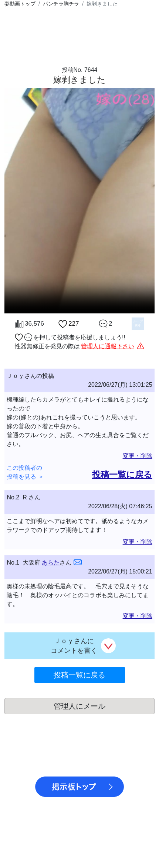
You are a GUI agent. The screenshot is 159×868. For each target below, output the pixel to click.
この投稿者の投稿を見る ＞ (25, 472)
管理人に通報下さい (108, 346)
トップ (20, 4)
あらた (51, 563)
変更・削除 (138, 456)
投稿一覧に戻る (122, 475)
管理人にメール (79, 706)
